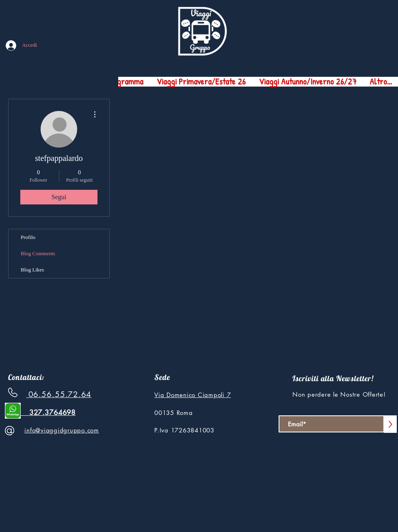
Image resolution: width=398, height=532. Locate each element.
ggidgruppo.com (74, 430)
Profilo (28, 237)
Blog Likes (32, 270)
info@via (37, 430)
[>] (390, 424)
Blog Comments (38, 253)
